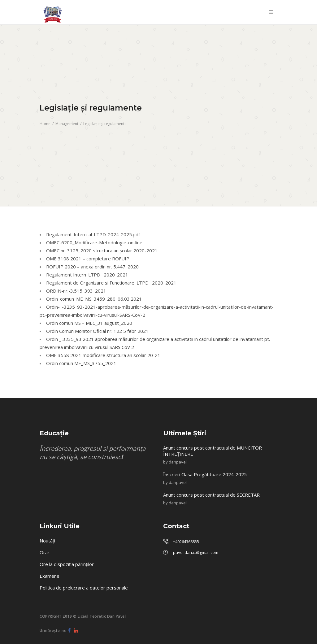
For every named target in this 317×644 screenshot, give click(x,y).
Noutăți (47, 541)
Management (67, 124)
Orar (45, 552)
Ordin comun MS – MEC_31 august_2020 (89, 323)
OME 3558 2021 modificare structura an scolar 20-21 (103, 355)
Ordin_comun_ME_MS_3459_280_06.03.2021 (94, 299)
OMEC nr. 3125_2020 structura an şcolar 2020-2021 (102, 250)
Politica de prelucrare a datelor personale (84, 588)
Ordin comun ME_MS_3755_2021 (81, 363)
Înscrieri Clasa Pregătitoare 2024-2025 (206, 474)
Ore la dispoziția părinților (67, 564)
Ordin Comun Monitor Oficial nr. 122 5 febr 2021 (97, 331)
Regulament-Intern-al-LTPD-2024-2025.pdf (93, 234)
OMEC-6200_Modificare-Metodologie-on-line (94, 242)
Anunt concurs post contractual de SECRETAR (212, 495)
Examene (50, 576)
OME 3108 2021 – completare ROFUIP (88, 259)
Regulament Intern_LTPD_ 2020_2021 (87, 275)
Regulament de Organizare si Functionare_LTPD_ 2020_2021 (111, 283)
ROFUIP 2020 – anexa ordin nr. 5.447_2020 (92, 267)
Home (45, 124)
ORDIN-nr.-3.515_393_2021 (76, 291)
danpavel (178, 462)
